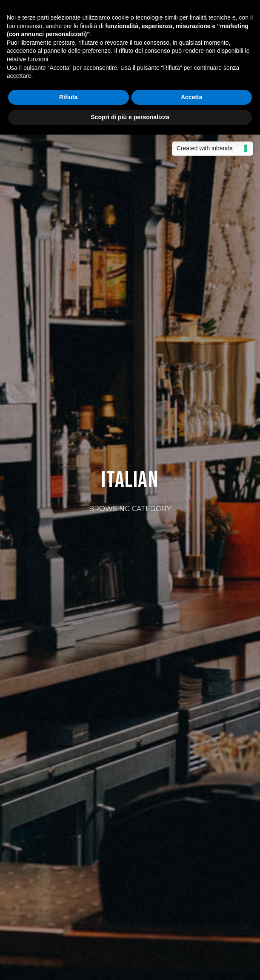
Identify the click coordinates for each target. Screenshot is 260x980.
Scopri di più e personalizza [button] (130, 117)
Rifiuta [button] (69, 97)
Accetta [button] (192, 97)
